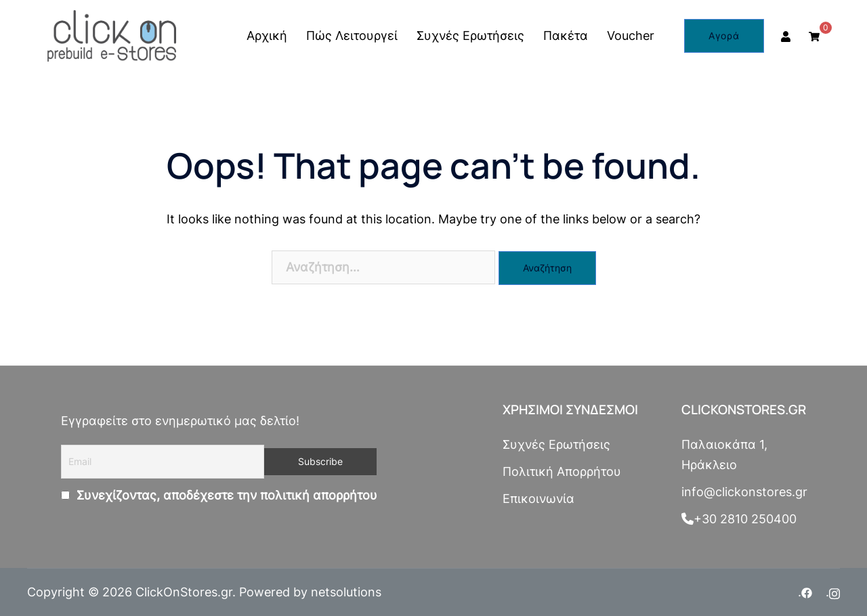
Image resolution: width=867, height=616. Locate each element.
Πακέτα (566, 36)
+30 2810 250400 (739, 519)
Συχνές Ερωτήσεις (470, 36)
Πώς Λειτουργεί (352, 36)
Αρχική (267, 36)
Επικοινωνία (538, 499)
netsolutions (346, 592)
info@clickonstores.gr (744, 492)
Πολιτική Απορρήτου (562, 471)
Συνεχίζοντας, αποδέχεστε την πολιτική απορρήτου (225, 495)
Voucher (631, 36)
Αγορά (724, 36)
